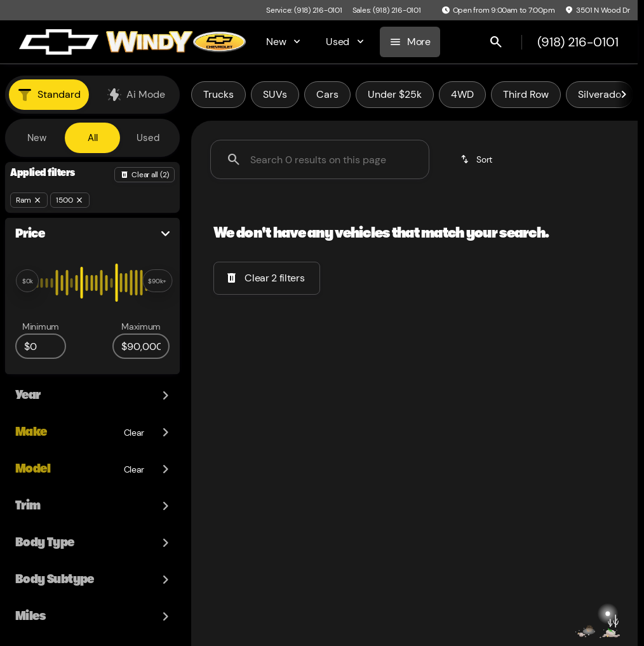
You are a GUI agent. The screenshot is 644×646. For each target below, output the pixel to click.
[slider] (27, 281)
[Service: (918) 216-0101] (304, 10)
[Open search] (496, 42)
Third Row (526, 94)
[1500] (70, 200)
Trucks (218, 94)
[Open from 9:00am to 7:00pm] (498, 10)
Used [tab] (148, 138)
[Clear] (134, 393)
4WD (462, 94)
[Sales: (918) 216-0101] (387, 10)
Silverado (600, 94)
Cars (327, 94)
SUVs (275, 94)
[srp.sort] (477, 159)
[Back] (144, 175)
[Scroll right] (624, 95)
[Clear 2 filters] (267, 278)
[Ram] (29, 200)
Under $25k (395, 94)
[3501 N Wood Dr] (597, 10)
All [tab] (93, 138)
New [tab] (37, 138)
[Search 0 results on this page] (320, 159)
